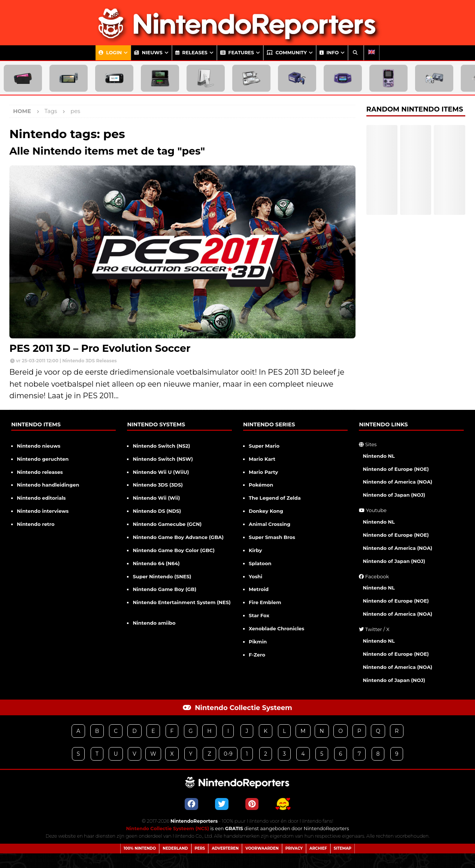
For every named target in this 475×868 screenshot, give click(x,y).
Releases (191, 53)
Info (329, 53)
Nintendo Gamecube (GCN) (167, 524)
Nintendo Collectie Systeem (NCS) (167, 829)
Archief (318, 848)
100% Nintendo (140, 848)
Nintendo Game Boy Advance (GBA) (178, 537)
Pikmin (258, 642)
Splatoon (260, 563)
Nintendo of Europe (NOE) (396, 469)
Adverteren (225, 848)
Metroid (259, 589)
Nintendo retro (36, 524)
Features (237, 53)
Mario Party (263, 472)
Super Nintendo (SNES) (162, 576)
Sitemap (343, 848)
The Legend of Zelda (275, 498)
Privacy (294, 848)
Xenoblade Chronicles (276, 628)
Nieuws (148, 53)
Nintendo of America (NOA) (397, 482)
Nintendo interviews (43, 511)
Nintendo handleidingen (48, 485)
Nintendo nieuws (39, 446)
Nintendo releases (40, 472)
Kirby (255, 550)
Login (110, 53)
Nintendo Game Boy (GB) (164, 589)
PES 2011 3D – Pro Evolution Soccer (100, 348)
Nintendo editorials (41, 498)
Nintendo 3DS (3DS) (158, 485)
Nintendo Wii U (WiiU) (161, 472)
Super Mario (264, 446)
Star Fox (259, 615)
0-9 (228, 754)
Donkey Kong (266, 511)
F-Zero (257, 655)
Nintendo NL (379, 456)
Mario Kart (262, 459)
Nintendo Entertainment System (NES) (181, 602)
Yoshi (255, 576)
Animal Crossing (270, 524)
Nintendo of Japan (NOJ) (394, 495)
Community (287, 53)
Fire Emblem (265, 602)
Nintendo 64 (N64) (156, 563)
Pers (200, 848)
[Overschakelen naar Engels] (372, 53)
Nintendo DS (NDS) (157, 511)
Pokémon (261, 485)
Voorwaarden (262, 848)
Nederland (175, 848)
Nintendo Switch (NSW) (163, 459)
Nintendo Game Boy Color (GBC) (173, 550)
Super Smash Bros (272, 537)
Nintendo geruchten (43, 459)
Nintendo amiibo (154, 623)
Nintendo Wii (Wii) (156, 498)
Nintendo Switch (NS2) (161, 446)
